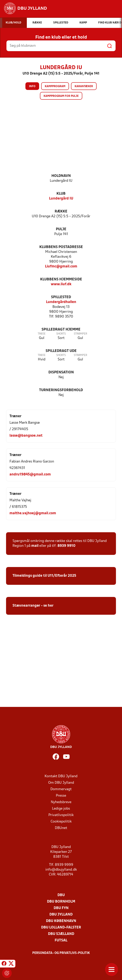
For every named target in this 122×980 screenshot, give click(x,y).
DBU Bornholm (61, 902)
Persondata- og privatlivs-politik (61, 953)
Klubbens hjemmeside (61, 279)
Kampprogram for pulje (61, 96)
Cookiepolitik (61, 822)
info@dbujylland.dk (61, 870)
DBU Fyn (61, 908)
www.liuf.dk (61, 284)
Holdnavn (61, 176)
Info (32, 86)
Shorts (61, 334)
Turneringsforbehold (61, 390)
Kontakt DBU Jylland (61, 776)
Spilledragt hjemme (61, 330)
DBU (61, 895)
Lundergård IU (61, 199)
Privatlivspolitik (61, 815)
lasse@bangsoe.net (26, 436)
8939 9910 (66, 546)
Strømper (80, 334)
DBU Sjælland (61, 934)
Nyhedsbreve (61, 802)
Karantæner (84, 86)
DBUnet (61, 828)
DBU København (61, 921)
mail (35, 546)
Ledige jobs (61, 809)
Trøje (42, 334)
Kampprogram (55, 86)
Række (61, 212)
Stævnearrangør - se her (33, 606)
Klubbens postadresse (61, 247)
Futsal (61, 940)
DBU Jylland (61, 915)
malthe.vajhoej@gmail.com (33, 513)
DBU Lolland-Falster (61, 928)
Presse (61, 796)
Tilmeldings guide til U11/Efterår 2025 (44, 576)
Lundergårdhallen (61, 302)
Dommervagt (61, 789)
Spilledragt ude (61, 351)
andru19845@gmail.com (30, 475)
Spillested (61, 297)
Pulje (61, 229)
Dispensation (61, 372)
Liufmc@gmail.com (61, 267)
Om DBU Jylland (61, 783)
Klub (61, 194)
